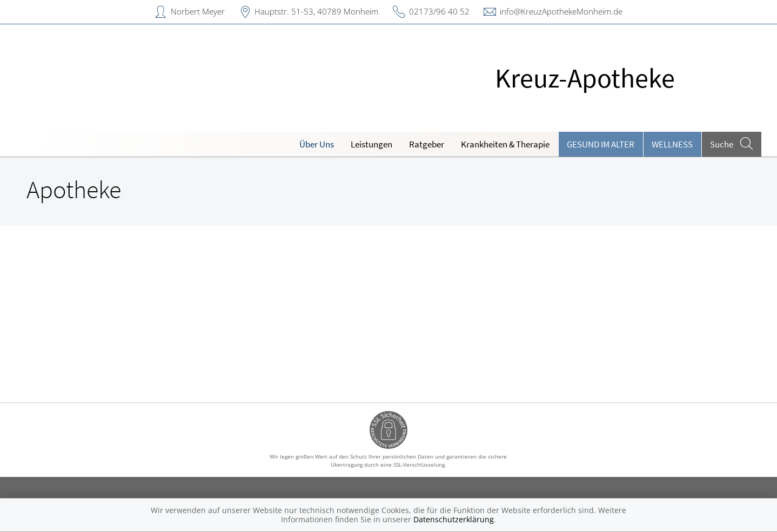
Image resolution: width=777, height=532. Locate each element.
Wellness (672, 144)
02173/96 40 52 (439, 11)
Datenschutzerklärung (454, 519)
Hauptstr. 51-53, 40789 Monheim (316, 11)
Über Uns (317, 144)
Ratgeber (427, 144)
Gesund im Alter (601, 144)
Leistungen (371, 144)
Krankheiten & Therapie (505, 144)
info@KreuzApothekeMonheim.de (561, 11)
